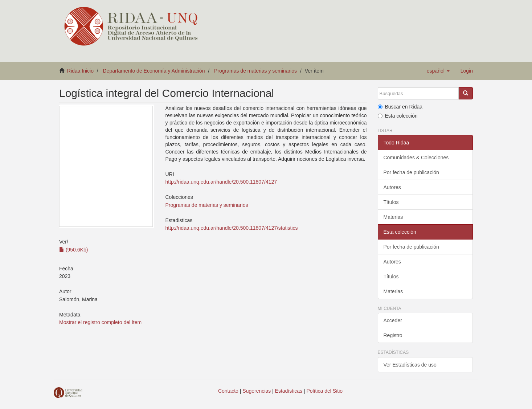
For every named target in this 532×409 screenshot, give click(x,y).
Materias (393, 217)
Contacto (228, 391)
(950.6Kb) (73, 250)
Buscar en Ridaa (400, 107)
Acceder (393, 320)
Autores (392, 187)
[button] (438, 71)
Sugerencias (257, 391)
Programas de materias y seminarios (255, 71)
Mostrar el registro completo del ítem (100, 322)
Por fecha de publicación (411, 172)
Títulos (391, 202)
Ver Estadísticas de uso (410, 365)
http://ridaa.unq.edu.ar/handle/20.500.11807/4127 (221, 182)
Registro (393, 335)
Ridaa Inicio (80, 71)
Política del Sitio (325, 391)
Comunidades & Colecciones (416, 158)
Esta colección (398, 116)
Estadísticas (289, 391)
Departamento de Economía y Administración (154, 71)
